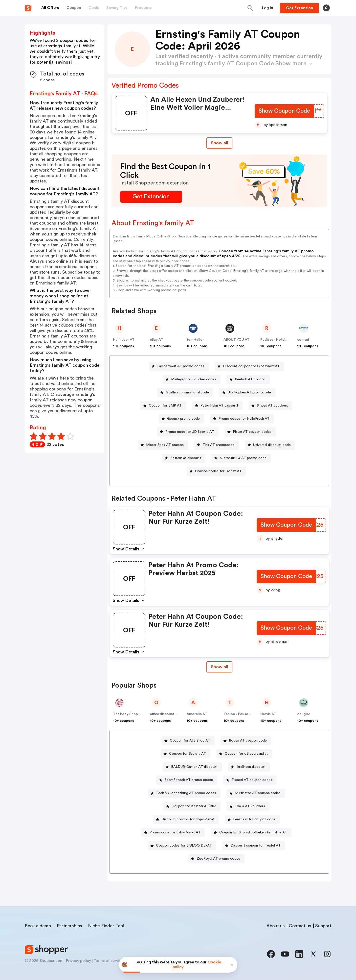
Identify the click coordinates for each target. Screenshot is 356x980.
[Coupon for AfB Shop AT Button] (188, 741)
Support (323, 926)
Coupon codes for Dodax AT (218, 471)
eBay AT (156, 340)
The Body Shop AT (128, 714)
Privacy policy (78, 961)
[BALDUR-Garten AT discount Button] (192, 767)
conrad (303, 340)
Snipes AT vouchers (272, 406)
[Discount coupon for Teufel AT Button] (254, 846)
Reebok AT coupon (250, 379)
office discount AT (165, 714)
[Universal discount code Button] (270, 445)
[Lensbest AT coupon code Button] (252, 819)
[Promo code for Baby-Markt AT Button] (173, 833)
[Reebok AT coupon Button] (248, 379)
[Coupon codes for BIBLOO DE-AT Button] (182, 846)
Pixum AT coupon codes (252, 432)
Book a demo (38, 926)
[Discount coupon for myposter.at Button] (186, 819)
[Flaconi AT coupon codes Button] (250, 780)
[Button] (268, 8)
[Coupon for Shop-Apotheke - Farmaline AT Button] (251, 833)
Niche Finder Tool (106, 926)
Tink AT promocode (218, 445)
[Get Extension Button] (151, 197)
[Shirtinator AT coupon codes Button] (256, 793)
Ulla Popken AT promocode (249, 392)
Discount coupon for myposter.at (188, 819)
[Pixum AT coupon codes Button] (250, 432)
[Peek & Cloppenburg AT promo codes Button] (184, 793)
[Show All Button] (219, 667)
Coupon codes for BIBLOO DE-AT (184, 846)
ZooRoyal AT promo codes (218, 859)
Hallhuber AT (124, 340)
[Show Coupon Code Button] (284, 112)
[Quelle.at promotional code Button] (185, 393)
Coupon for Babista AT (188, 754)
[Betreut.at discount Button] (184, 458)
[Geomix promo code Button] (181, 419)
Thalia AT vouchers (250, 806)
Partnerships (69, 926)
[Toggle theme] (326, 8)
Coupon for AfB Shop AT (190, 741)
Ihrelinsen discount (251, 767)
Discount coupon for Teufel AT (256, 846)
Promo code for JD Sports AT (190, 432)
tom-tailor (195, 340)
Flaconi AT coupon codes (252, 780)
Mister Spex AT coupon (165, 445)
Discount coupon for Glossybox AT (251, 366)
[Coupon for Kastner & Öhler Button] (192, 806)
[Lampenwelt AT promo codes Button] (179, 366)
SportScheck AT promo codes (189, 780)
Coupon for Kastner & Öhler (194, 806)
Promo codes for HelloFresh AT (244, 419)
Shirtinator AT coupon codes (258, 793)
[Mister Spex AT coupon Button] (163, 445)
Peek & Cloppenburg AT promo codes (186, 793)
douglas (304, 714)
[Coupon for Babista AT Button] (186, 754)
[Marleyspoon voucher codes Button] (192, 379)
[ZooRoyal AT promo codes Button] (216, 859)
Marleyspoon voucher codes (194, 379)
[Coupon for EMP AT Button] (163, 406)
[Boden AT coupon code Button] (246, 741)
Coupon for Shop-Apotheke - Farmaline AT (253, 832)
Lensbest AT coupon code (254, 819)
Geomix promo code (183, 419)
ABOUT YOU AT (236, 340)
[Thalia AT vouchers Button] (248, 806)
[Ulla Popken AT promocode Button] (247, 393)
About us (276, 926)
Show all (219, 667)
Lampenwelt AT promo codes (181, 366)
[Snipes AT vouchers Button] (270, 406)
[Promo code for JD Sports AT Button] (188, 432)
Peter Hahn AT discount (219, 406)
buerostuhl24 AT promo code (243, 458)
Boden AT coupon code (248, 741)
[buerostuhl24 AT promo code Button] (241, 458)
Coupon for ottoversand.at (246, 754)
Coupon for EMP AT (165, 406)
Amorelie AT (197, 714)
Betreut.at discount (186, 458)
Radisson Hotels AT (276, 340)
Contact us (300, 926)
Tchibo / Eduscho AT (241, 714)
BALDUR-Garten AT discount (194, 767)
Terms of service (109, 961)
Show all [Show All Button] (219, 143)
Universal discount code (272, 445)
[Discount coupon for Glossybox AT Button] (249, 366)
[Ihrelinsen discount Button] (249, 767)
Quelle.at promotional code (187, 392)
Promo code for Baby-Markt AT (175, 832)
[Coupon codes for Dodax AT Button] (216, 471)
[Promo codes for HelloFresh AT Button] (242, 419)
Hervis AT (268, 714)
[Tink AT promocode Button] (216, 445)
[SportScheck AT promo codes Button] (187, 780)
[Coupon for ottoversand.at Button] (244, 754)
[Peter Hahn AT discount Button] (217, 406)
